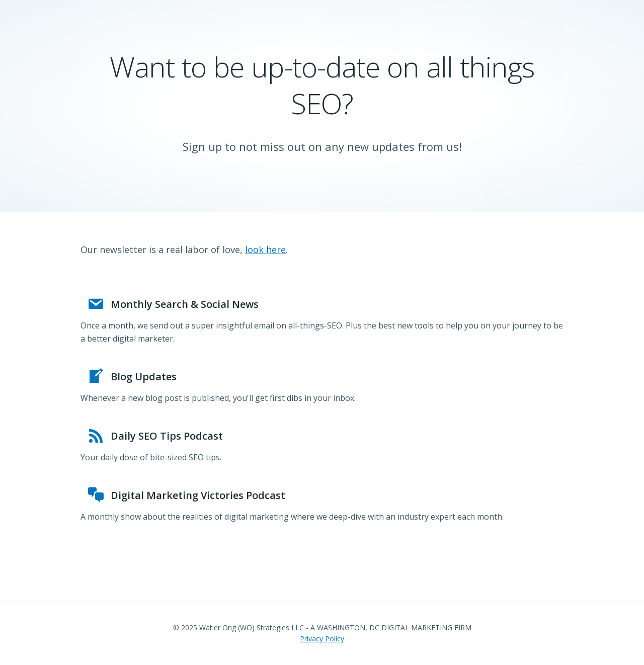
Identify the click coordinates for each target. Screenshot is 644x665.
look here (265, 250)
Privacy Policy (322, 639)
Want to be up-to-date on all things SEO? (322, 85)
